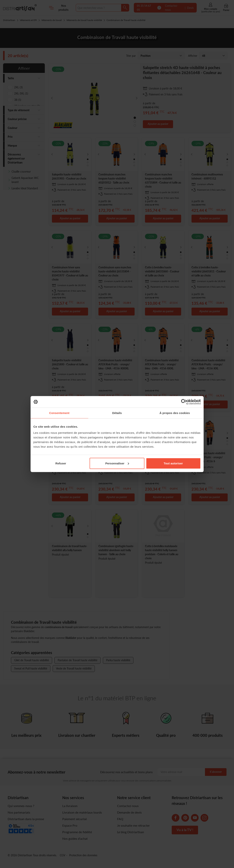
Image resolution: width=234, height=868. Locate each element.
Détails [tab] (117, 413)
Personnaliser (117, 463)
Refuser (61, 463)
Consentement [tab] (59, 413)
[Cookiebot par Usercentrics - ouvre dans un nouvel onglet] (184, 402)
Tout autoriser (173, 463)
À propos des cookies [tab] (175, 413)
